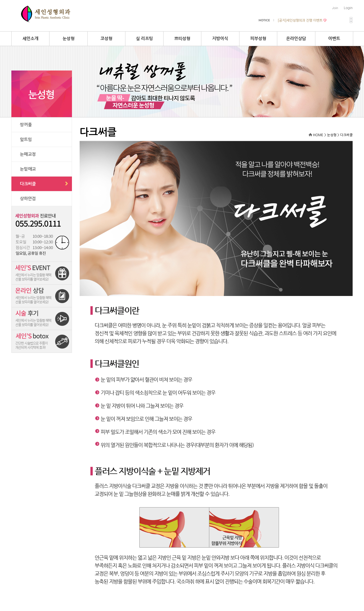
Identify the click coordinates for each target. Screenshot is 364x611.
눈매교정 (28, 154)
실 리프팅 (144, 39)
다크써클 (28, 184)
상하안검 (28, 199)
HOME (318, 135)
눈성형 (69, 39)
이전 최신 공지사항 (351, 19)
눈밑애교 (28, 169)
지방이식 (220, 39)
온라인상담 (296, 39)
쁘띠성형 (182, 39)
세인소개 (30, 39)
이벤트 (334, 39)
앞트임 (26, 139)
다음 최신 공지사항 (351, 22)
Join (335, 8)
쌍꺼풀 (26, 125)
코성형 (106, 39)
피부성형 (258, 39)
